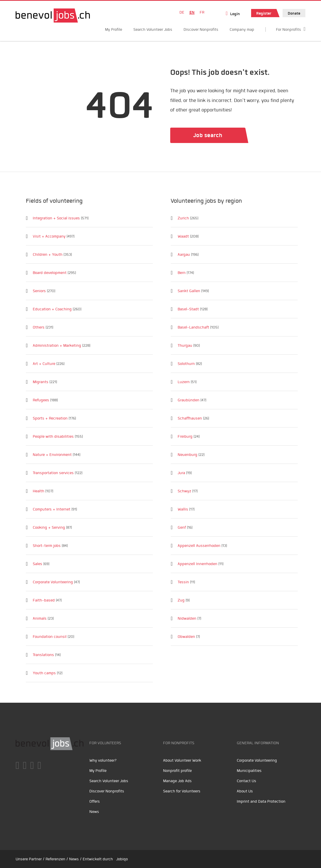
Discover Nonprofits (201, 29)
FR (202, 12)
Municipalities (249, 771)
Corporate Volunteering (257, 760)
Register (264, 13)
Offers (95, 801)
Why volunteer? (103, 760)
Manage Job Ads (177, 781)
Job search (208, 135)
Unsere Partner (29, 859)
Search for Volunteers (182, 791)
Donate (294, 13)
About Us (245, 791)
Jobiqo (122, 859)
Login (235, 14)
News (94, 812)
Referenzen (55, 859)
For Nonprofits (288, 29)
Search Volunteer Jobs (153, 29)
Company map (242, 29)
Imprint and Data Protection (261, 801)
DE (182, 12)
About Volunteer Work (182, 760)
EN (192, 12)
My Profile (114, 29)
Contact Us (247, 781)
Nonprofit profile (177, 771)
